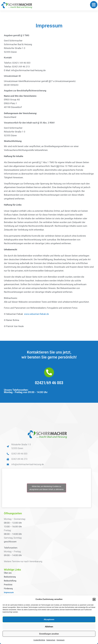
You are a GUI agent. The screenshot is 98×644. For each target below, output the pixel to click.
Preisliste (8, 585)
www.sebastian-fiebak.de (36, 314)
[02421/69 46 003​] (49, 372)
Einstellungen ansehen (49, 634)
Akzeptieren (49, 619)
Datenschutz (51, 640)
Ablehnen (49, 627)
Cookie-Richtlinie (39, 640)
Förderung (8, 589)
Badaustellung (10, 581)
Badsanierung (10, 577)
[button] (94, 599)
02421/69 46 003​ (49, 383)
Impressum (61, 640)
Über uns (8, 573)
